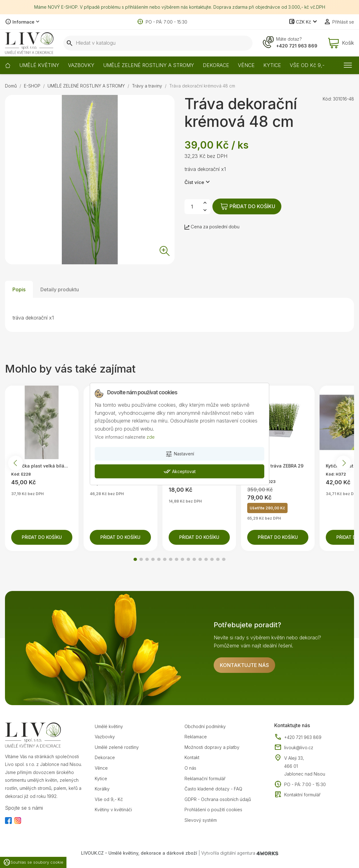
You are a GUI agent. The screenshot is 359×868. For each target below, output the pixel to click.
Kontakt (192, 757)
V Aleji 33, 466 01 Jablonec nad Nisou (305, 766)
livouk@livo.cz (294, 748)
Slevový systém (201, 820)
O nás (190, 768)
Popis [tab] (19, 289)
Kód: (327, 99)
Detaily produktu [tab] (60, 289)
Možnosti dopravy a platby (212, 747)
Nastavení (180, 454)
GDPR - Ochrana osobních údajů (218, 799)
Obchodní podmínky (205, 726)
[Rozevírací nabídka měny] (304, 22)
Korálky (102, 789)
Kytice (101, 779)
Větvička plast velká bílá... (40, 466)
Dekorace (105, 757)
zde (151, 437)
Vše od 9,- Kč (109, 799)
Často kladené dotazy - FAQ (213, 789)
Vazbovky (105, 737)
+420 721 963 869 (297, 46)
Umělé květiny (109, 726)
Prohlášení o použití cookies (213, 810)
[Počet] (192, 207)
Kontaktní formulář (297, 795)
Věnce (101, 768)
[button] (135, 559)
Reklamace (196, 737)
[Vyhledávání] (158, 43)
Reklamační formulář (205, 779)
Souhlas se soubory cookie (33, 862)
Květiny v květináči (113, 810)
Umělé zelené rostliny (117, 747)
